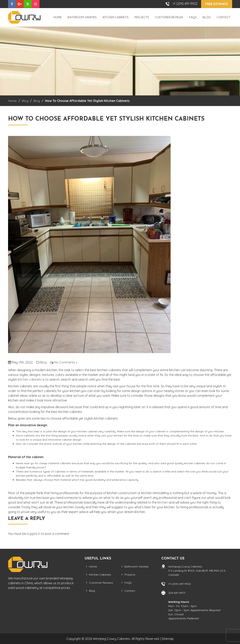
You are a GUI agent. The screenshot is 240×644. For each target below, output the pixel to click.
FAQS (193, 17)
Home (58, 17)
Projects (142, 17)
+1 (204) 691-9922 (185, 4)
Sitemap (168, 639)
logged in (33, 534)
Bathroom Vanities (82, 17)
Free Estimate (217, 4)
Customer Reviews (169, 17)
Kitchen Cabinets (116, 17)
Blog (207, 17)
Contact (223, 17)
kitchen (163, 502)
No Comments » (66, 362)
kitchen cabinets (30, 379)
